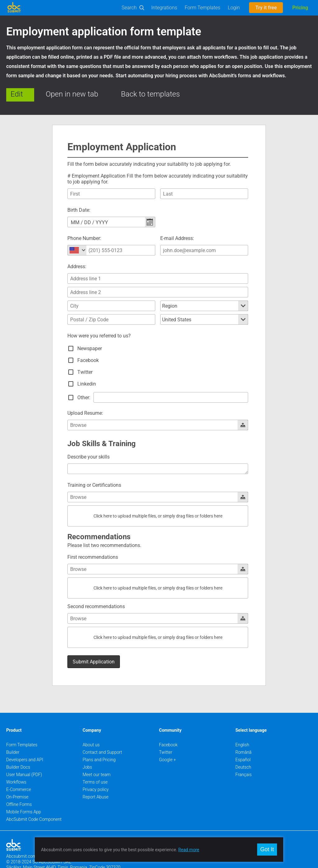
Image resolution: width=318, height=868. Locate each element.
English (242, 728)
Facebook (168, 728)
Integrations (164, 8)
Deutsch (243, 750)
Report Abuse (95, 780)
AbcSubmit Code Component (34, 802)
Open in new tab (72, 94)
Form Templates (203, 8)
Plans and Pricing (99, 743)
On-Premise (17, 780)
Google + (168, 743)
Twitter (166, 735)
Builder (13, 735)
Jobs (87, 750)
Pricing (300, 8)
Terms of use (95, 765)
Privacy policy (96, 772)
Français (243, 757)
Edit (17, 94)
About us (91, 728)
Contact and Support (102, 735)
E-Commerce (19, 772)
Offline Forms (19, 787)
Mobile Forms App (24, 795)
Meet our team (97, 757)
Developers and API (25, 743)
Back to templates (151, 94)
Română (243, 735)
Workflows (16, 765)
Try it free (266, 8)
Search (129, 8)
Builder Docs (18, 750)
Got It (267, 849)
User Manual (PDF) (24, 757)
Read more (189, 850)
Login (234, 8)
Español (243, 743)
